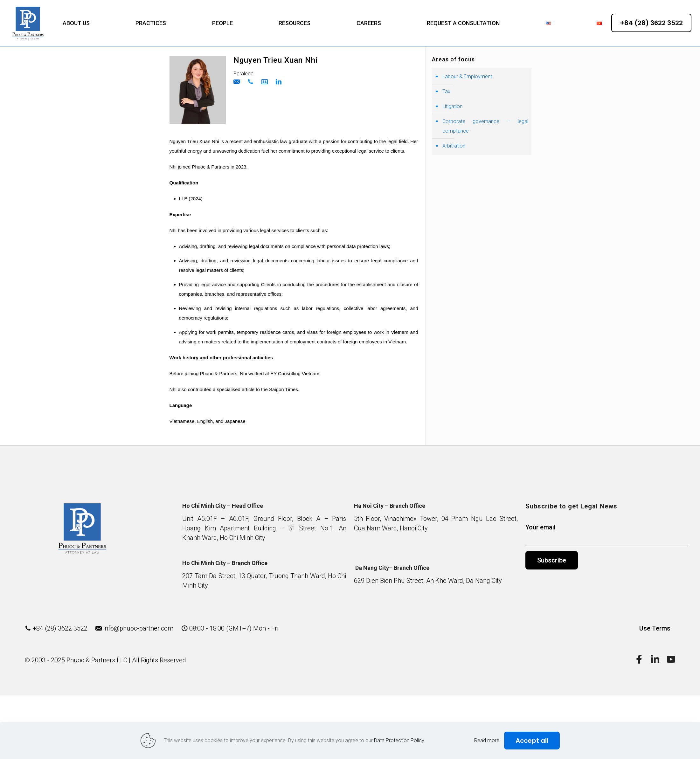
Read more (487, 740)
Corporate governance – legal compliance (485, 126)
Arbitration (454, 146)
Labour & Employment (467, 76)
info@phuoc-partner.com (138, 628)
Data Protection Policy (399, 740)
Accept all (532, 741)
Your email (607, 534)
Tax (446, 91)
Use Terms (655, 628)
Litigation (452, 106)
